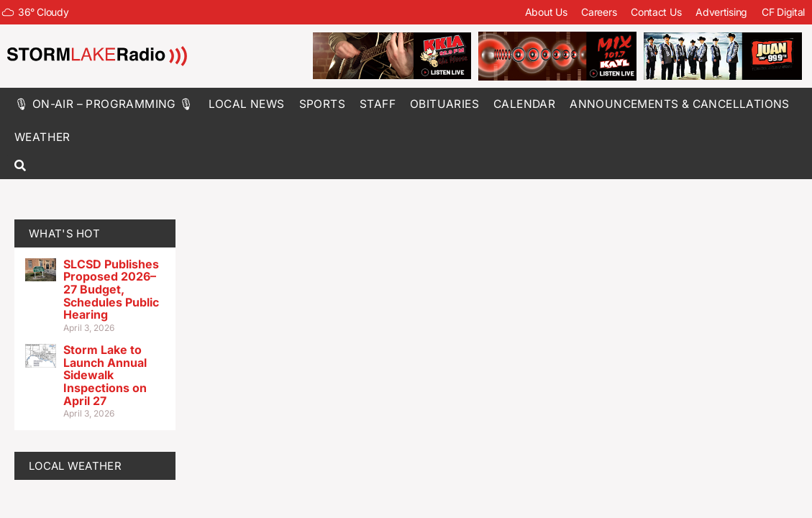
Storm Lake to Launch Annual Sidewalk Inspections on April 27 (105, 375)
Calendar (524, 104)
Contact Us (656, 12)
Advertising (721, 12)
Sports (322, 104)
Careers (599, 12)
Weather (42, 137)
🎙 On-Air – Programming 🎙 (104, 104)
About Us (546, 12)
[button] (20, 167)
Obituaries (444, 104)
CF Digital (783, 12)
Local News (247, 104)
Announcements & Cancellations (680, 104)
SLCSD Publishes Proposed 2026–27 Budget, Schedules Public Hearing (111, 289)
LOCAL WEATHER (75, 466)
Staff (378, 104)
